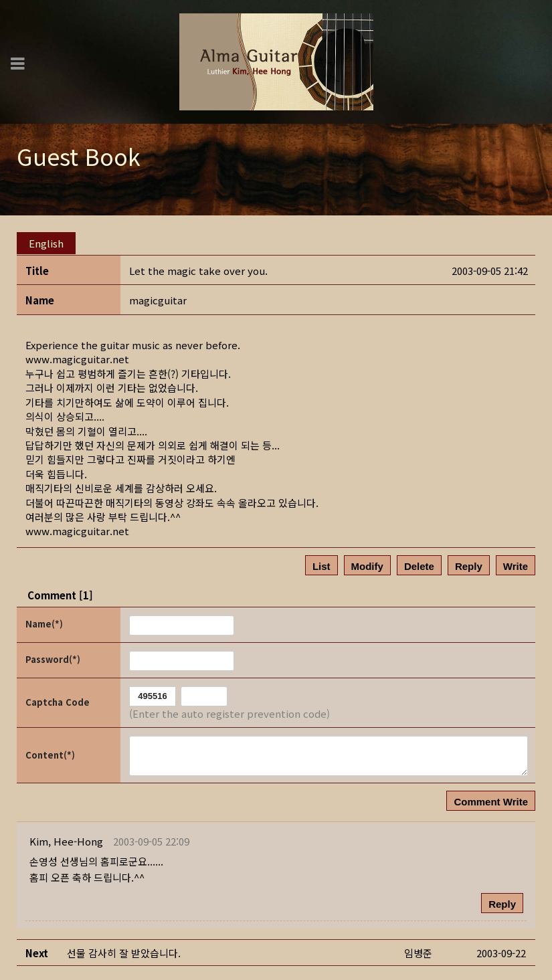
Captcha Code (58, 699)
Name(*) (44, 621)
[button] (66, 839)
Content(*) (50, 752)
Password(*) (53, 657)
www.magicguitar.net (77, 356)
